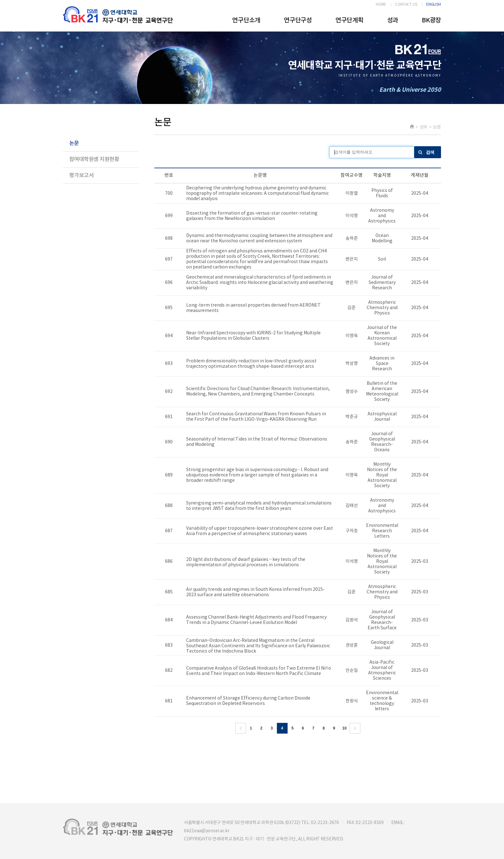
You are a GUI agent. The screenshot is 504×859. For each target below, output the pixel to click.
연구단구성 (298, 20)
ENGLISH (434, 5)
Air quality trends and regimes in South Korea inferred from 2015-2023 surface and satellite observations (255, 592)
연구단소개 (246, 20)
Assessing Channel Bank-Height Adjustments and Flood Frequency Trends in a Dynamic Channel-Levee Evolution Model (256, 620)
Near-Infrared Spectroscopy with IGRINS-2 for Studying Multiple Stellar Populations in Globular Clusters (253, 336)
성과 (393, 20)
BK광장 (431, 20)
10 (344, 728)
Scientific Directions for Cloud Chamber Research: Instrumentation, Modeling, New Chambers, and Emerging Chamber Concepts (258, 392)
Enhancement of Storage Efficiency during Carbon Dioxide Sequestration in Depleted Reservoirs (248, 701)
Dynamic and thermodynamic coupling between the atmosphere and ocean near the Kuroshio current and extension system (259, 238)
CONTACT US (406, 5)
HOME (381, 5)
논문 (74, 143)
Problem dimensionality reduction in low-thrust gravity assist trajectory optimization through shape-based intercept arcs (251, 364)
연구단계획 (349, 20)
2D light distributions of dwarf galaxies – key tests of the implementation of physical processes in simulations (246, 562)
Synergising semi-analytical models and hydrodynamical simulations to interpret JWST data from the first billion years (259, 506)
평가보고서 (81, 176)
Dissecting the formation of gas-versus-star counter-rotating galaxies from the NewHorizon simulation (252, 216)
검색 (430, 152)
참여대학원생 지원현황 (94, 159)
